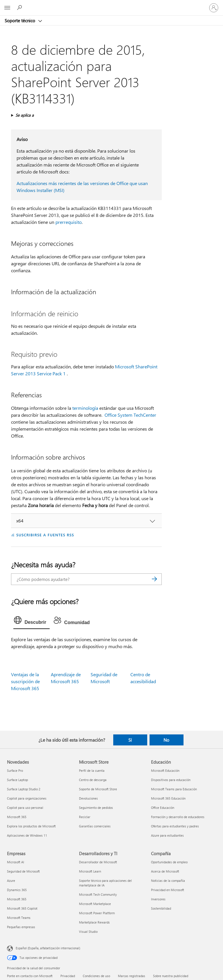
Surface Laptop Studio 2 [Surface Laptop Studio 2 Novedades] (24, 789)
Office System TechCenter (130, 415)
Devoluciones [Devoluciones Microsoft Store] (88, 798)
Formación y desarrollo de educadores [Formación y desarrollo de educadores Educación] (178, 817)
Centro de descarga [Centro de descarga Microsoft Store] (93, 780)
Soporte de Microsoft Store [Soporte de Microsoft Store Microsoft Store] (98, 789)
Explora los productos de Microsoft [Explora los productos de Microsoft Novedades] (31, 826)
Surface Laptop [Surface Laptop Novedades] (17, 780)
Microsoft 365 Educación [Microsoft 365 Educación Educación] (168, 798)
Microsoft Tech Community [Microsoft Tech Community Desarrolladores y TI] (98, 894)
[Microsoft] (111, 4)
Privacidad (68, 976)
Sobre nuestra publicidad (171, 976)
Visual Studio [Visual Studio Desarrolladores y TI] (88, 931)
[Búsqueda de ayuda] (20, 8)
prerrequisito (69, 222)
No (166, 740)
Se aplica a (25, 115)
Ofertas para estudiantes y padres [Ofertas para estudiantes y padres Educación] (175, 826)
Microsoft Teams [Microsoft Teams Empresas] (19, 918)
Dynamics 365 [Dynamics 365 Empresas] (17, 890)
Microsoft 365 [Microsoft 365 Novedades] (17, 817)
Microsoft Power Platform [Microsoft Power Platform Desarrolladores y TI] (97, 913)
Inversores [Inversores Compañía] (158, 899)
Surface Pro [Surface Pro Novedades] (15, 770)
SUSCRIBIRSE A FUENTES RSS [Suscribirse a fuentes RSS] (45, 535)
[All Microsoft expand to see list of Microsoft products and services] (7, 8)
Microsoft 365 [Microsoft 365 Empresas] (17, 899)
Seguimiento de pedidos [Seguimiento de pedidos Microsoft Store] (96, 808)
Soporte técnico (20, 21)
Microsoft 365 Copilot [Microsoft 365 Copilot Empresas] (22, 908)
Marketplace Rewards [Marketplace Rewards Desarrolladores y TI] (94, 922)
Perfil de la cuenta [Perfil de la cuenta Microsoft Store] (92, 770)
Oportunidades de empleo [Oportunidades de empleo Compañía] (169, 862)
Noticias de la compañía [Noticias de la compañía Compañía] (168, 881)
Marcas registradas (132, 976)
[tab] (32, 621)
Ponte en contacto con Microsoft (30, 976)
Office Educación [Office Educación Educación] (163, 808)
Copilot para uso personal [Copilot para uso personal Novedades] (25, 808)
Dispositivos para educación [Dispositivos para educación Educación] (171, 780)
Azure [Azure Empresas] (11, 881)
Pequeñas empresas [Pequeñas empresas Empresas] (21, 927)
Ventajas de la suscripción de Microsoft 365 (25, 681)
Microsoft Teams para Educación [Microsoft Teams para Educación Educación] (174, 789)
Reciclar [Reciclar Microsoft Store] (85, 817)
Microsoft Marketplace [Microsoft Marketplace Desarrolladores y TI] (95, 904)
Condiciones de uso (96, 976)
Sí (130, 740)
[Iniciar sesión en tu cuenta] (214, 8)
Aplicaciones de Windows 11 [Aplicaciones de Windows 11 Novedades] (27, 835)
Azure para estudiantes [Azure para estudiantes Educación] (167, 835)
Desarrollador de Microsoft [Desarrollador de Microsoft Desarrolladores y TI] (98, 862)
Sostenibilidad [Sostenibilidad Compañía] (161, 908)
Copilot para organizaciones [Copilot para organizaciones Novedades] (27, 798)
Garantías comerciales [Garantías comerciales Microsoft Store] (95, 826)
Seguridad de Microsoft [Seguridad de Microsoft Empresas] (23, 871)
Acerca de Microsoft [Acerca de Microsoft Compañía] (165, 871)
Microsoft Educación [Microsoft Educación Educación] (165, 770)
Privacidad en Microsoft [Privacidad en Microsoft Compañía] (168, 890)
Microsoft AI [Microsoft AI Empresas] (16, 862)
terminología (85, 408)
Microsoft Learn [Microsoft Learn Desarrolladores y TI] (90, 871)
